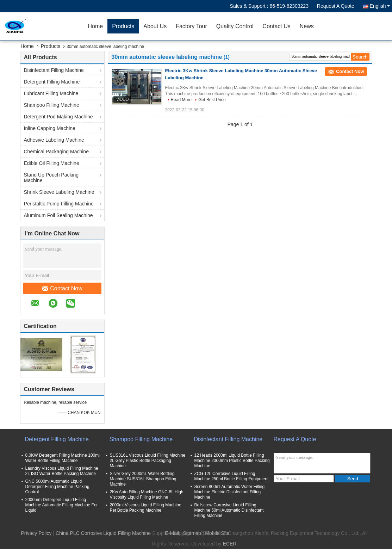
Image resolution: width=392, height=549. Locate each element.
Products (123, 26)
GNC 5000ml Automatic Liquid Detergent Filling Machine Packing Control (57, 487)
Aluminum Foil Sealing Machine (58, 215)
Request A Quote (336, 6)
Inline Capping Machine (50, 128)
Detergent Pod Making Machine (58, 117)
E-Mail (172, 533)
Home (96, 26)
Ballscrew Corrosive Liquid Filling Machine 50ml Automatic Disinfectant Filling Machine (229, 510)
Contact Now (62, 289)
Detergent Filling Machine (52, 82)
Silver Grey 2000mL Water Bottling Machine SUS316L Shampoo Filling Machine (143, 479)
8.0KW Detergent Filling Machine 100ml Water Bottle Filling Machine (63, 458)
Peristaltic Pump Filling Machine (59, 204)
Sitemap (192, 533)
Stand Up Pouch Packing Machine (51, 178)
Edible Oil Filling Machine (52, 163)
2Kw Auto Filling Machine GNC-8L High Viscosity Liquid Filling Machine (147, 495)
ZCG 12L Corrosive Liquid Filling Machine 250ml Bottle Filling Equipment (232, 476)
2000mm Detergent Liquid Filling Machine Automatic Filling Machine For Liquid (62, 505)
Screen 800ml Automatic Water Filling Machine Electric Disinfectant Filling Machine (230, 492)
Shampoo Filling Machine (52, 105)
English (380, 6)
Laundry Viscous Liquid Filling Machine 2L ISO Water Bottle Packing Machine (62, 471)
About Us (155, 26)
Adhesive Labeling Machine (54, 140)
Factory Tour (191, 26)
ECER (229, 544)
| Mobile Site (216, 533)
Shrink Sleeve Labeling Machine (59, 192)
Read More (181, 100)
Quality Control (235, 26)
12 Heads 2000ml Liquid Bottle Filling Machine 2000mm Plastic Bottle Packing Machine (232, 461)
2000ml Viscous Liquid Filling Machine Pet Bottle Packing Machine (146, 508)
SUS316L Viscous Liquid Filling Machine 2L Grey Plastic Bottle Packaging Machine (148, 461)
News (307, 26)
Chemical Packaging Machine (56, 152)
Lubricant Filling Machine (51, 93)
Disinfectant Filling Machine (54, 70)
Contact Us (277, 26)
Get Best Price (212, 100)
